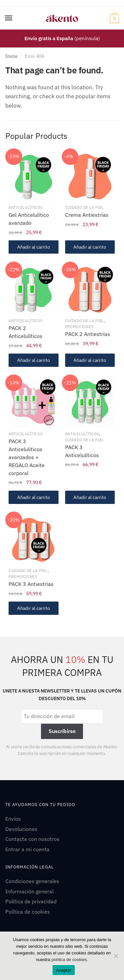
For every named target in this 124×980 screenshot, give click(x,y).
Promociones (79, 327)
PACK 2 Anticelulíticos (25, 332)
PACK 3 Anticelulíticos (82, 451)
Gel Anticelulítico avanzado (29, 219)
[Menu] (9, 18)
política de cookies (69, 960)
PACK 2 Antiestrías (88, 334)
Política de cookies (28, 912)
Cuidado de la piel (85, 207)
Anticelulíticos (26, 207)
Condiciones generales (32, 881)
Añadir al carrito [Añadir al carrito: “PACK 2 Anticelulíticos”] (34, 360)
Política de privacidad (31, 901)
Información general (29, 891)
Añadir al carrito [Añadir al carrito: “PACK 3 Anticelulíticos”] (90, 497)
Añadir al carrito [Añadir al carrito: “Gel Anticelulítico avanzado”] (34, 247)
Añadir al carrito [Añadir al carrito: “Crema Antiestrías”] (90, 247)
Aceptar (64, 970)
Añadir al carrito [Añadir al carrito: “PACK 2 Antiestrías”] (90, 360)
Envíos (13, 819)
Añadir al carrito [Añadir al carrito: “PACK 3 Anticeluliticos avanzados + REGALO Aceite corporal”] (34, 497)
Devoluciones (21, 829)
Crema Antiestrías (87, 215)
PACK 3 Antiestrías (31, 584)
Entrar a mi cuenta (27, 849)
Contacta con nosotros (32, 839)
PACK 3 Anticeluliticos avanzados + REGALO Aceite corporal (27, 457)
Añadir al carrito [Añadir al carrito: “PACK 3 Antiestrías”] (34, 608)
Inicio (11, 56)
